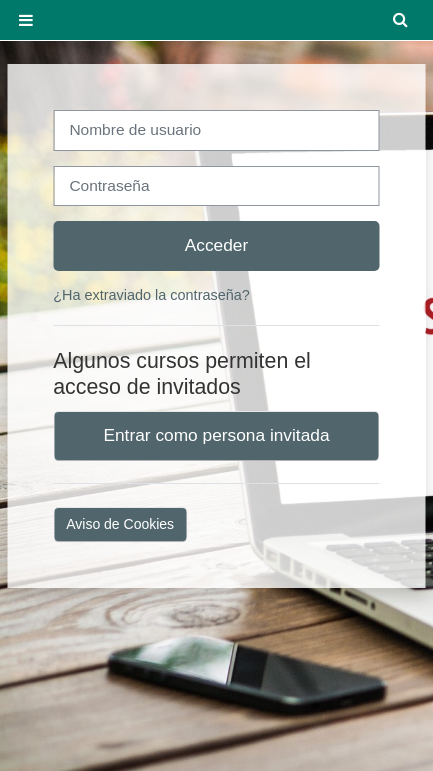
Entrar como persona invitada (216, 435)
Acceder (217, 245)
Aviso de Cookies (120, 524)
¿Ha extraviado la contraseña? (151, 295)
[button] (401, 20)
